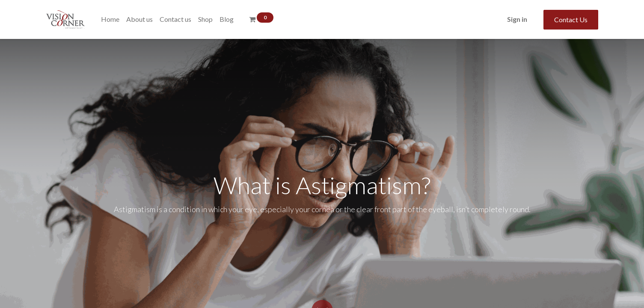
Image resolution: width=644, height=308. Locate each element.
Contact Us (571, 19)
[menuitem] (110, 19)
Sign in (517, 19)
